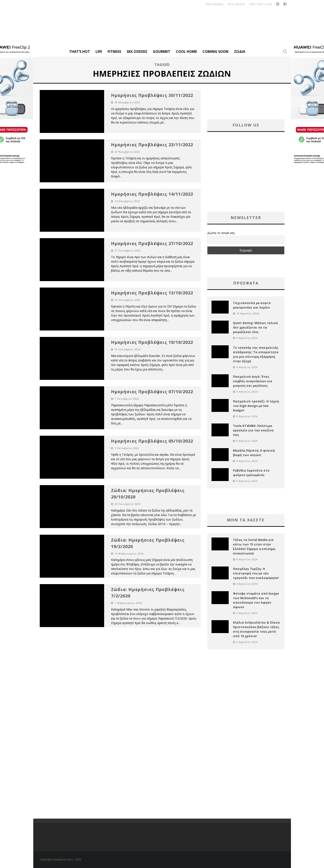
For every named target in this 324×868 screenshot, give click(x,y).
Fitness (114, 52)
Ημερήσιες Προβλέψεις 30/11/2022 (152, 95)
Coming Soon (215, 52)
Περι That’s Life (261, 4)
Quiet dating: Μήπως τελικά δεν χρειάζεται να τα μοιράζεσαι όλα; (255, 327)
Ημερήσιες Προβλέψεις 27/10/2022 (152, 243)
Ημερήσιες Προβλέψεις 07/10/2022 (152, 392)
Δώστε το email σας (221, 233)
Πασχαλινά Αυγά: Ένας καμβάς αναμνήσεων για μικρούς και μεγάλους (253, 381)
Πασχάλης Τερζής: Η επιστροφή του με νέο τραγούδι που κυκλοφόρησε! (256, 573)
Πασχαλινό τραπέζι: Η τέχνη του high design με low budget (256, 406)
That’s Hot (80, 52)
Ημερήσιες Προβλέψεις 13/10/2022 (152, 293)
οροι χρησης (237, 4)
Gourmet (162, 52)
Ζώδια (240, 52)
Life (99, 52)
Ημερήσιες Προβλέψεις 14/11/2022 (152, 194)
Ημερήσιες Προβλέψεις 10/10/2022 (152, 342)
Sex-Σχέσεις (137, 52)
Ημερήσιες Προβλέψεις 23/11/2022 (152, 145)
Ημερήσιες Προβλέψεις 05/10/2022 (152, 441)
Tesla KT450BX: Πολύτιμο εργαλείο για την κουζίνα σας (253, 430)
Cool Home (186, 52)
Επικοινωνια (214, 4)
